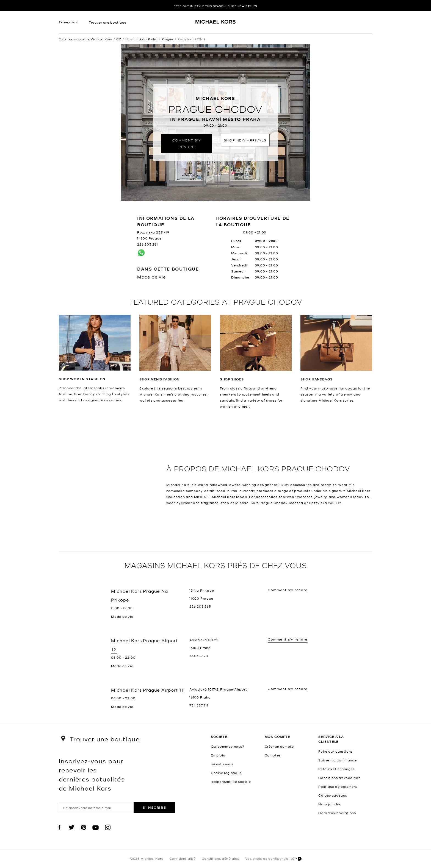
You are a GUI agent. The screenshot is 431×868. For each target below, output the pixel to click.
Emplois (218, 755)
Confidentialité (183, 858)
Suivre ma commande (337, 760)
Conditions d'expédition (339, 778)
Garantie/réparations (337, 813)
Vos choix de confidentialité (273, 859)
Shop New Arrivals (245, 140)
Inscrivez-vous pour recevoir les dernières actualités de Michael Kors (92, 774)
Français (67, 22)
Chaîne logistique (226, 773)
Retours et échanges (336, 769)
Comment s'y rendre (187, 143)
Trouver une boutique (107, 22)
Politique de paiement (338, 786)
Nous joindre (329, 804)
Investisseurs (222, 764)
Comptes (273, 755)
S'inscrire (154, 807)
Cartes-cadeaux (332, 795)
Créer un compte (279, 746)
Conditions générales (220, 858)
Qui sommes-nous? (228, 746)
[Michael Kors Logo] (216, 24)
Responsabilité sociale (231, 781)
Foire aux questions (335, 751)
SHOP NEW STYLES (242, 6)
